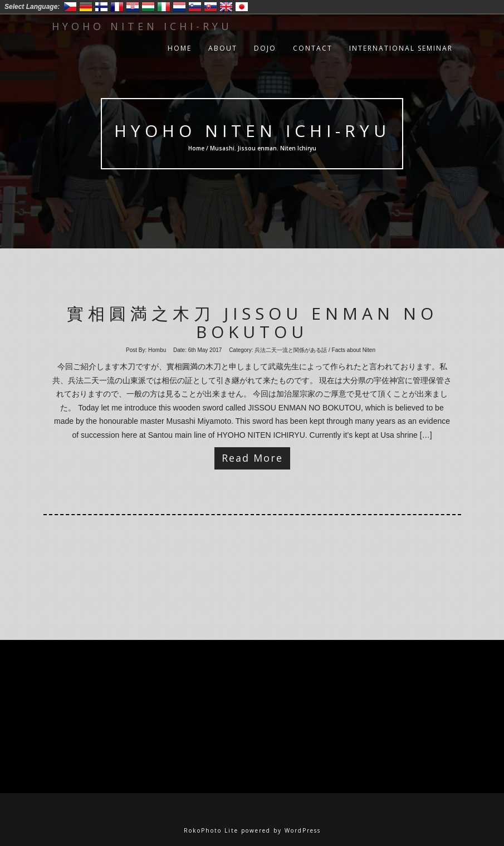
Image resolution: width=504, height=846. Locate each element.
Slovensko (211, 7)
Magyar (148, 7)
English (226, 7)
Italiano (164, 7)
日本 (242, 7)
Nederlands (179, 7)
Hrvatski (133, 7)
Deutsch (86, 7)
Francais (117, 7)
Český (70, 7)
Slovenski (195, 7)
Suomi (101, 7)
